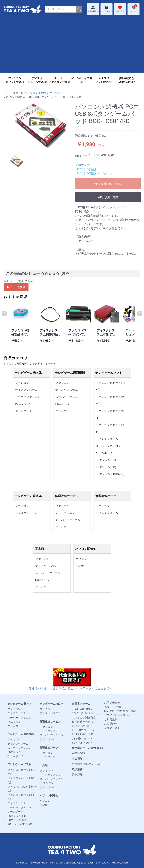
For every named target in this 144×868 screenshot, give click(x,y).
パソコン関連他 (37, 93)
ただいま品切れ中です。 (108, 184)
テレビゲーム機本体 (19, 704)
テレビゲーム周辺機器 (21, 734)
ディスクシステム (26, 390)
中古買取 (77, 759)
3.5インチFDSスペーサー (87, 713)
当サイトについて (115, 707)
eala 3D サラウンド (83, 739)
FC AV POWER (80, 726)
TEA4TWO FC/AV (82, 709)
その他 (80, 566)
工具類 (44, 765)
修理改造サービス (50, 722)
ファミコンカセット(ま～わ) (112, 429)
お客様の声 (111, 724)
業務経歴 (77, 775)
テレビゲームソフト (19, 764)
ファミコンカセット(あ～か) (112, 386)
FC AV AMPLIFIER (82, 734)
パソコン (55, 93)
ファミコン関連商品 (84, 718)
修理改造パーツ (49, 748)
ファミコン (22, 383)
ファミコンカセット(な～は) (112, 414)
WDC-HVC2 (79, 753)
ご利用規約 (111, 719)
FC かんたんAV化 (82, 743)
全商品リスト (112, 728)
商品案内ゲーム (81, 704)
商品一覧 (18, 93)
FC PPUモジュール (83, 730)
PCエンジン (22, 404)
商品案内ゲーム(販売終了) (87, 748)
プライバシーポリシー (117, 715)
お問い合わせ (112, 703)
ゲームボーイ (23, 411)
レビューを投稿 (16, 287)
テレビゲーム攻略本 (52, 704)
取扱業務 (77, 769)
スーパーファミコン (28, 397)
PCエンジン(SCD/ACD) (110, 474)
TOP (7, 93)
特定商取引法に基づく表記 (120, 711)
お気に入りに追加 (108, 197)
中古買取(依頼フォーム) (86, 764)
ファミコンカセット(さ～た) (112, 400)
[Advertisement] (72, 46)
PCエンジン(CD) (106, 467)
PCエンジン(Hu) (106, 460)
